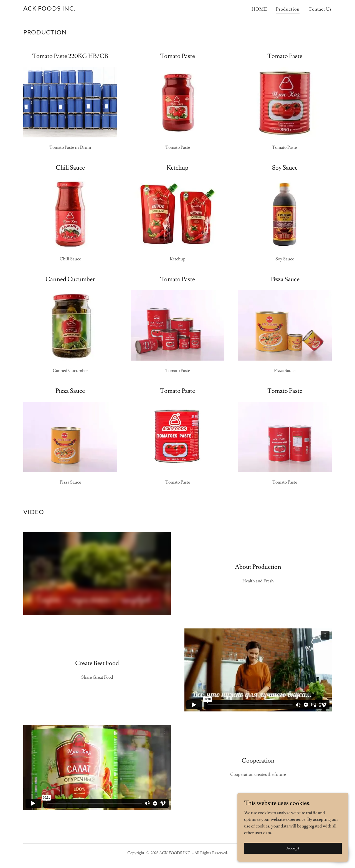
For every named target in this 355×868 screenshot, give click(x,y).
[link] (49, 9)
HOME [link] (259, 9)
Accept (293, 848)
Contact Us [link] (320, 9)
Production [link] (288, 9)
